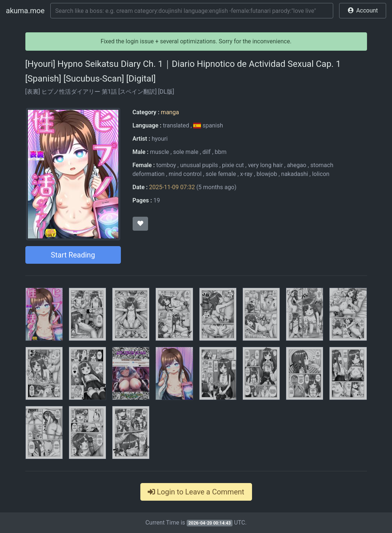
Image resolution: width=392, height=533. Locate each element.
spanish (208, 125)
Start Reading (73, 255)
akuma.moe (25, 11)
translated (176, 125)
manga (170, 112)
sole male (186, 152)
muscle (159, 152)
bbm (221, 152)
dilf (206, 152)
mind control (185, 174)
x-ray (247, 174)
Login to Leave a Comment (196, 492)
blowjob (267, 174)
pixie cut (233, 165)
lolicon (321, 174)
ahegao (297, 165)
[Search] (192, 11)
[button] (363, 11)
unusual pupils (199, 165)
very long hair (265, 165)
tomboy (166, 165)
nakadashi (294, 174)
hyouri (160, 139)
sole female (221, 174)
